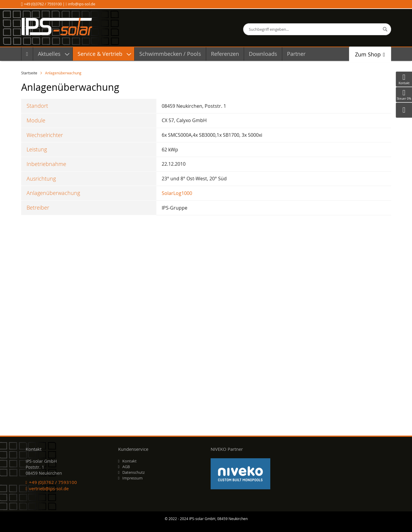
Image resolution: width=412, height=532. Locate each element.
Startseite (30, 73)
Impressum (132, 478)
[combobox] (317, 29)
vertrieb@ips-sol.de (49, 488)
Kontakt (129, 461)
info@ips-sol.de (81, 4)
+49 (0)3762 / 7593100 (43, 4)
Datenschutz (134, 472)
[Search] (385, 29)
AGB (126, 467)
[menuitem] (27, 54)
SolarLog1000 (177, 193)
